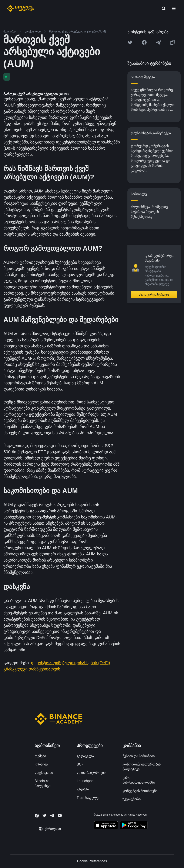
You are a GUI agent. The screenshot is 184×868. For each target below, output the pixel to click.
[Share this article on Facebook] (144, 42)
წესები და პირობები (139, 756)
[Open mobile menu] (174, 8)
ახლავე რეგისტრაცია (154, 295)
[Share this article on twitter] (130, 42)
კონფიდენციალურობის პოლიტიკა (142, 767)
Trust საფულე (88, 798)
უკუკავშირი (132, 799)
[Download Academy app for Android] (134, 826)
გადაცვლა (85, 756)
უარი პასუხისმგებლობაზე (139, 780)
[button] (174, 8)
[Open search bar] (162, 8)
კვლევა (83, 789)
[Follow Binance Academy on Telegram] (52, 816)
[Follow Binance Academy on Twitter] (44, 816)
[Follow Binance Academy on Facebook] (37, 816)
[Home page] (20, 8)
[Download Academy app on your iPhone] (106, 826)
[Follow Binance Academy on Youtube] (60, 815)
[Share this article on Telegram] (158, 42)
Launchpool (86, 781)
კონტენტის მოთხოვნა (140, 791)
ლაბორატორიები (91, 773)
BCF (80, 764)
